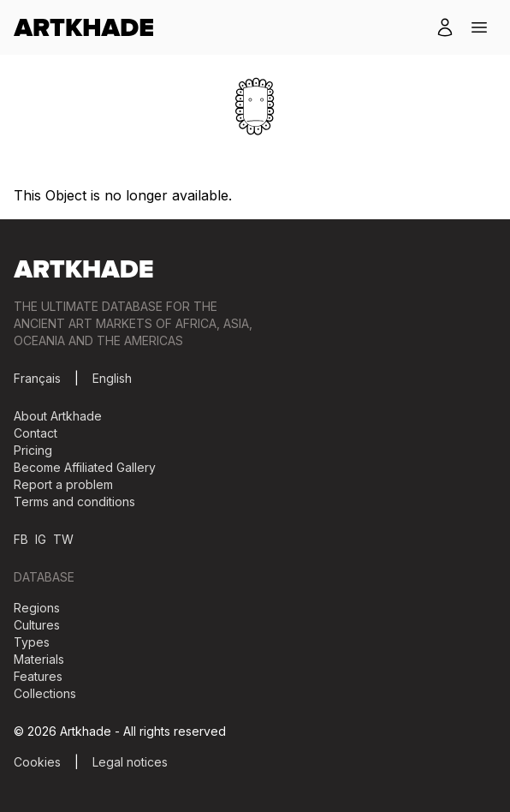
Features (38, 676)
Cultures (37, 625)
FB (21, 539)
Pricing (33, 450)
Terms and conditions (74, 502)
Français (37, 378)
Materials (39, 659)
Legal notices (130, 762)
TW (63, 539)
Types (32, 642)
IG (41, 539)
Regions (37, 608)
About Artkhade (58, 416)
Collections (45, 693)
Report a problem (63, 484)
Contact (36, 433)
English (112, 378)
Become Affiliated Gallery (85, 467)
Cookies (37, 762)
